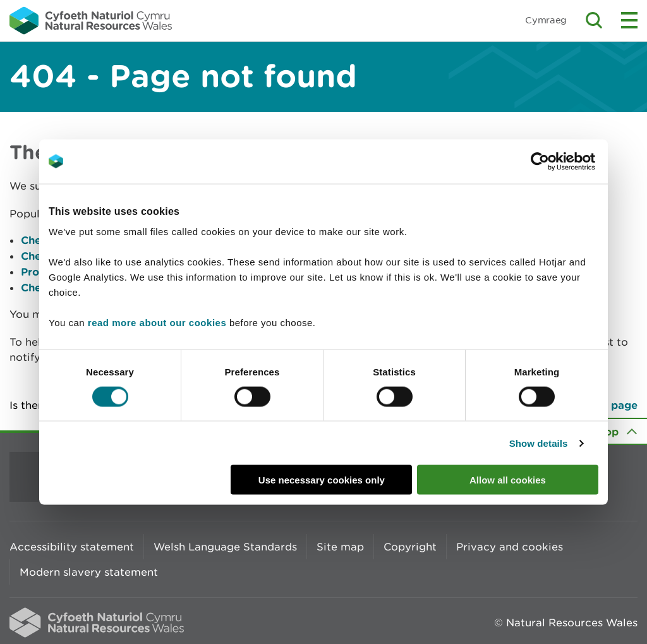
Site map (340, 547)
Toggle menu (629, 20)
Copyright (410, 547)
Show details (539, 443)
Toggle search (594, 20)
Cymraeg (546, 20)
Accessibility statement (72, 547)
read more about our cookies (157, 323)
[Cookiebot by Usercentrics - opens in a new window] (562, 161)
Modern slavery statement (89, 572)
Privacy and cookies (510, 547)
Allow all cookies (508, 480)
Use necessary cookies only (322, 480)
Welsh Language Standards (225, 547)
